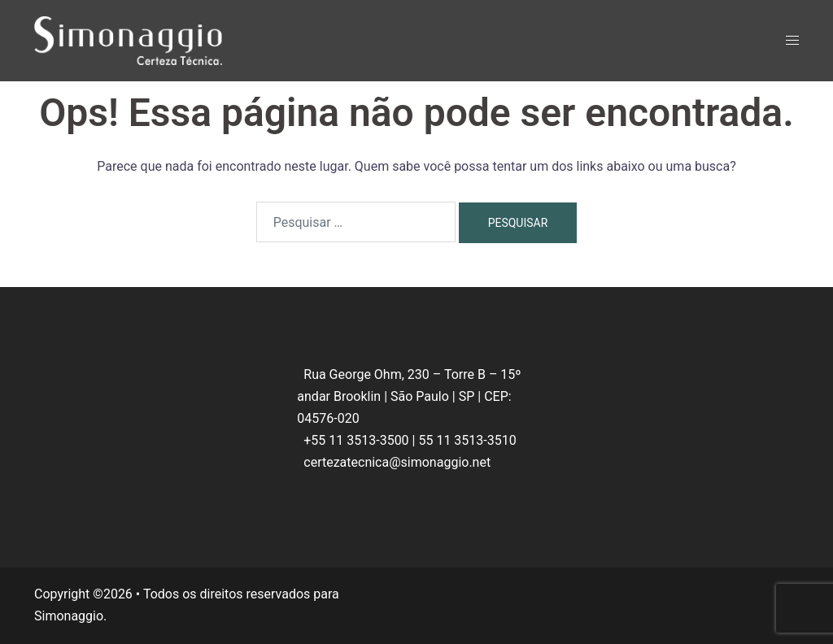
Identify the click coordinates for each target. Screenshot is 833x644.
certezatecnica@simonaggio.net (397, 462)
